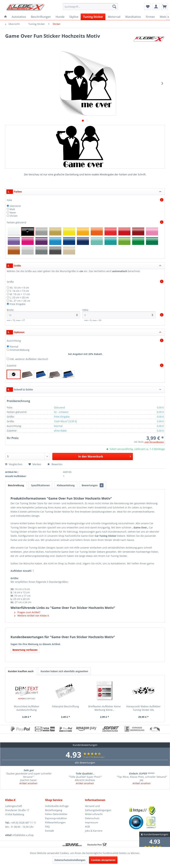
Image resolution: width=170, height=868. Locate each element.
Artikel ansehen (28, 783)
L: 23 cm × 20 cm (19, 297)
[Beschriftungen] (41, 17)
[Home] (6, 17)
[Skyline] (74, 17)
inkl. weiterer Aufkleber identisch (29, 359)
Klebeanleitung (66, 485)
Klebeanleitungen (55, 822)
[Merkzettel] (148, 7)
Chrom (14, 216)
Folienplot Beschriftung (65, 706)
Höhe (119, 313)
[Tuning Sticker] (93, 17)
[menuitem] (91, 7)
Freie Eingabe (18, 304)
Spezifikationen (40, 485)
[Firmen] (150, 17)
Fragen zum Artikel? (27, 612)
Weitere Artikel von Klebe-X (32, 616)
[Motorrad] (114, 17)
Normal (14, 347)
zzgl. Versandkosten (154, 442)
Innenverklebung (20, 350)
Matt (12, 209)
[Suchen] (114, 7)
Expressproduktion (56, 818)
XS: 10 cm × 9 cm (19, 288)
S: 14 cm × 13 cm (19, 291)
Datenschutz (92, 818)
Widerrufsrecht (94, 814)
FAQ (47, 827)
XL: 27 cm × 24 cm (20, 301)
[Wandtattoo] (133, 17)
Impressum (92, 822)
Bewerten (55, 464)
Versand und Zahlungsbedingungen (98, 808)
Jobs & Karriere (94, 831)
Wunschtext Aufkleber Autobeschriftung (27, 708)
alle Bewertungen (85, 763)
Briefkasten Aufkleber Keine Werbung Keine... (104, 708)
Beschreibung (16, 485)
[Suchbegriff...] (91, 7)
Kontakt (49, 831)
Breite (43, 313)
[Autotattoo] (19, 17)
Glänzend (15, 206)
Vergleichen (14, 464)
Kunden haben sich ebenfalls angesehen (64, 671)
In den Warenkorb (105, 456)
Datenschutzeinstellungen (70, 860)
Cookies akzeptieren (103, 860)
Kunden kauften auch (21, 671)
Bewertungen (93, 485)
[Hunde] (60, 17)
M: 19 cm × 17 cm (20, 294)
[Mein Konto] (156, 7)
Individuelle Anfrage (57, 806)
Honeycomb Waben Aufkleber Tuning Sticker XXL (143, 708)
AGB (87, 827)
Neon (13, 213)
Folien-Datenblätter (56, 814)
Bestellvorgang (54, 810)
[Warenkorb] (164, 7)
